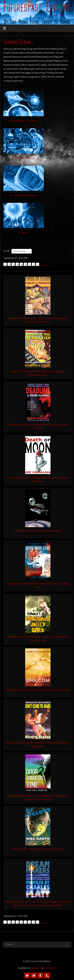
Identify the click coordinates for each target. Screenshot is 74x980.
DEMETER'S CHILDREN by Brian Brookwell (38, 531)
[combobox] (22, 251)
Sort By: (7, 251)
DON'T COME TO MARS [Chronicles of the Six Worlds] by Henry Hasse (38, 744)
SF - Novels (24, 233)
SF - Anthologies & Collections (24, 121)
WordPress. (50, 968)
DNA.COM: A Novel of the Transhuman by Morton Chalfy (38, 690)
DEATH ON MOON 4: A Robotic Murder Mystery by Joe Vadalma (38, 479)
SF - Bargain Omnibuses (23, 158)
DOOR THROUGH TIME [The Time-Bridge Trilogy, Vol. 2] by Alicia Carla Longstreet (38, 798)
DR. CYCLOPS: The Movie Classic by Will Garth (38, 849)
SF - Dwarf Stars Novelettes (23, 195)
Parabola (36, 968)
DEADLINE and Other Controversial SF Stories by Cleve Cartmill (38, 426)
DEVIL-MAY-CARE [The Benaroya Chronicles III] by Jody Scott (38, 585)
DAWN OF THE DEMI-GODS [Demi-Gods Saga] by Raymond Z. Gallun (38, 373)
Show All (45, 265)
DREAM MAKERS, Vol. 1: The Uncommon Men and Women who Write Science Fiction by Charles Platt (38, 903)
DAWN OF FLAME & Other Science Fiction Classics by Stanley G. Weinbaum (38, 320)
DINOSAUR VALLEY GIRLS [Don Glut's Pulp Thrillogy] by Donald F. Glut (38, 638)
